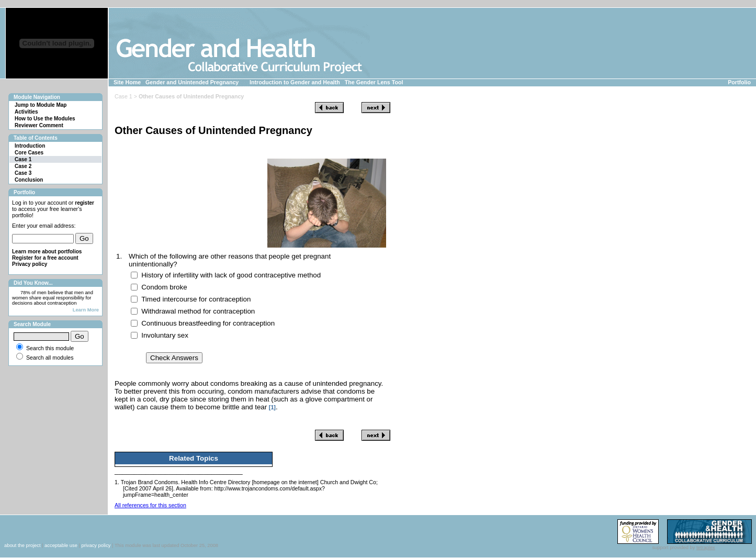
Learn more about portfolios (47, 252)
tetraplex (706, 548)
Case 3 (23, 173)
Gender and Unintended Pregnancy (192, 82)
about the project (22, 545)
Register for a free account (45, 258)
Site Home (127, 82)
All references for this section (150, 505)
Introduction (30, 146)
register (84, 203)
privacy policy (96, 545)
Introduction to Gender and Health (295, 82)
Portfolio (739, 82)
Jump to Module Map (41, 105)
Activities (26, 112)
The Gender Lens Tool (374, 82)
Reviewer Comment (39, 125)
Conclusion (29, 180)
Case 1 (23, 159)
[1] (272, 407)
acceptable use (61, 545)
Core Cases (29, 153)
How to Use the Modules (45, 119)
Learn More (86, 310)
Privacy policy (30, 264)
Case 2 (23, 166)
